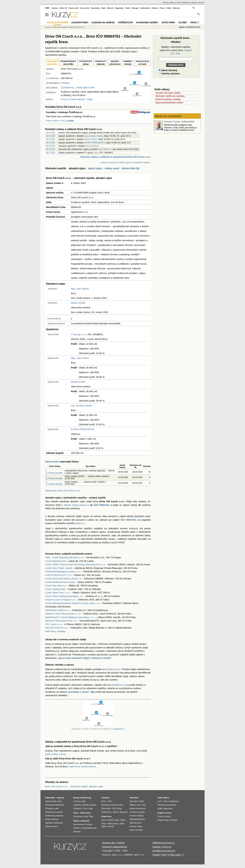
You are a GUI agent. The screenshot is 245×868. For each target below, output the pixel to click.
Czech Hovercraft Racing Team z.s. (64, 578)
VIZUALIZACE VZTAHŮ (142, 63)
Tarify (128, 8)
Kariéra (166, 2)
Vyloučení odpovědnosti (114, 847)
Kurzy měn (85, 8)
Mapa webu (168, 809)
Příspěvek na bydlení (54, 812)
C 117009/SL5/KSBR (54, 477)
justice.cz (80, 523)
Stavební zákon (136, 826)
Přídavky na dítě (52, 809)
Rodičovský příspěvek (54, 816)
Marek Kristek (91, 139)
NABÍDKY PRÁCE (128, 63)
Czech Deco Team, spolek (59, 568)
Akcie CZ (63, 8)
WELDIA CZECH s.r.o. (57, 628)
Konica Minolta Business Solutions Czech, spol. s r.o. (73, 603)
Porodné (89, 824)
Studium (201, 2)
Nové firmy (169, 22)
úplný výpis (95, 168)
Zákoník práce (135, 823)
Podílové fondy (117, 805)
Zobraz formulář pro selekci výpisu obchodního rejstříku (125, 162)
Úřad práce (78, 816)
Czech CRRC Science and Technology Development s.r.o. (75, 564)
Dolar (91, 809)
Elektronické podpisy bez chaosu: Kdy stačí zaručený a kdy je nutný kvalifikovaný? (180, 127)
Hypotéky (119, 8)
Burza (104, 801)
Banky (76, 798)
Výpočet (60, 798)
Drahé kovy (106, 816)
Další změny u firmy (55, 754)
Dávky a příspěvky (81, 821)
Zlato (104, 8)
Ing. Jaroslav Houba (94, 136)
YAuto (179, 2)
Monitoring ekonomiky (167, 805)
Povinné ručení (51, 826)
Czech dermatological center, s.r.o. (63, 571)
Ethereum (124, 812)
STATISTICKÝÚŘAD (86, 63)
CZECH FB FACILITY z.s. (59, 575)
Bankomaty (86, 798)
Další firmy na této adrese (82, 766)
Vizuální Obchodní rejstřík (168, 93)
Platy (91, 816)
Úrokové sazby (79, 801)
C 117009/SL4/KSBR (54, 483)
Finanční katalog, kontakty (168, 99)
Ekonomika (106, 809)
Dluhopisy (105, 805)
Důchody (77, 832)
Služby (183, 22)
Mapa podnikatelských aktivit (169, 103)
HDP (114, 809)
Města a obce (135, 805)
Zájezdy (173, 2)
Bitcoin (110, 8)
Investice (105, 798)
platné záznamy (168, 70)
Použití (156, 855)
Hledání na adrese (103, 22)
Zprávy (55, 8)
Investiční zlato (113, 820)
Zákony (155, 8)
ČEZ (110, 801)
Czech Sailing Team (55, 589)
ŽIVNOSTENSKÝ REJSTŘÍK (68, 63)
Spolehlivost (174, 801)
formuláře (139, 830)
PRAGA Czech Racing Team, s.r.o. (63, 614)
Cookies (120, 843)
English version (165, 813)
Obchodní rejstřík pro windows (170, 96)
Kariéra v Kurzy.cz (162, 847)
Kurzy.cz (48, 27)
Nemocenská (79, 824)
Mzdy (86, 816)
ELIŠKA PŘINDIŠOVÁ (95, 143)
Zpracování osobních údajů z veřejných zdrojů (84, 658)
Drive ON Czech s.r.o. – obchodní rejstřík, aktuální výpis (74, 786)
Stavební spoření (89, 805)
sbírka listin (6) (131, 168)
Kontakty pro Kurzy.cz (164, 851)
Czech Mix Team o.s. (56, 586)
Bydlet (194, 2)
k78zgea (65, 83)
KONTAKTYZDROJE (101, 63)
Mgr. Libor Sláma (80, 289)
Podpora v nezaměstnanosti (85, 828)
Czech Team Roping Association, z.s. (64, 596)
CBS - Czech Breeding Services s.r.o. (65, 557)
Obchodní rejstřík (60, 27)
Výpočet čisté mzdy (53, 801)
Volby (160, 809)
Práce (162, 8)
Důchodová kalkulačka (55, 805)
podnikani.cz (119, 729)
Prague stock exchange (167, 820)
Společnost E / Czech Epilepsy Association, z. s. (70, 617)
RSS (164, 855)
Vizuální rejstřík (57, 22)
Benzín (116, 824)
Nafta (122, 824)
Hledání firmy (80, 22)
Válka (169, 8)
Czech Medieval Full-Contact (60, 582)
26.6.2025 (50, 133)
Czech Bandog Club (56, 561)
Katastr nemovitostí (138, 809)
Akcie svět (74, 8)
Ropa (104, 824)
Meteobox (187, 2)
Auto (160, 801)
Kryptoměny (106, 812)
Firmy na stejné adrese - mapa (77, 99)
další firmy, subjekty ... (57, 631)
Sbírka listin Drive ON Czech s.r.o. (63, 491)
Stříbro (123, 820)
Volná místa (85, 813)
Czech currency (164, 816)
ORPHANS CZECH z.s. (57, 610)
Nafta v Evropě (108, 826)
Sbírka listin (52, 462)
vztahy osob (112, 168)
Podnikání (134, 798)
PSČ (144, 805)
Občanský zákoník (137, 819)
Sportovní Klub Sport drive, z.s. (61, 621)
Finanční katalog (136, 816)
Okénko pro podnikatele (168, 116)
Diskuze (176, 8)
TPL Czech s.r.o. (54, 624)
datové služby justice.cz (76, 505)
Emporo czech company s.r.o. (61, 600)
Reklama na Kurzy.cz (164, 843)
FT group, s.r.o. (79, 334)
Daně (132, 830)
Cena (165, 801)
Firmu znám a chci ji (60, 121)
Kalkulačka (145, 8)
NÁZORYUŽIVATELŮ (115, 63)
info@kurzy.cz (113, 669)
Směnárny (78, 809)
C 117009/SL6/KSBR (54, 472)
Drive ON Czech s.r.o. (77, 27)
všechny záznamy (169, 74)
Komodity (95, 8)
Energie (135, 8)
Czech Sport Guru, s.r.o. (58, 593)
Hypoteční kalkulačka (54, 823)
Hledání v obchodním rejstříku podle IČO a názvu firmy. (176, 50)
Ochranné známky (147, 22)
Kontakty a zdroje (79, 692)
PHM (110, 824)
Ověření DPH (125, 22)
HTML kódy (174, 855)
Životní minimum (52, 819)
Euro (85, 809)
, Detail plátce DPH (78, 88)
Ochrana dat (109, 843)
